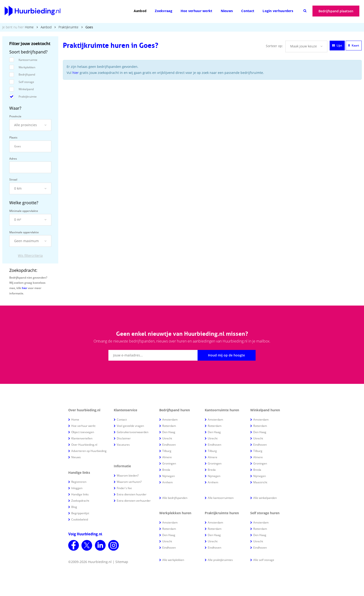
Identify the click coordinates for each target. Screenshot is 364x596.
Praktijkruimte (68, 27)
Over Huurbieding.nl (84, 445)
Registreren (79, 482)
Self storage (26, 82)
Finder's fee (124, 488)
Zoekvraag (164, 11)
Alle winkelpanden (265, 498)
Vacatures (123, 445)
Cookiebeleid (80, 519)
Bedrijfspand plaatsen (336, 11)
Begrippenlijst (80, 513)
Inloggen (77, 488)
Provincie (15, 116)
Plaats (13, 137)
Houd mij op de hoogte (226, 355)
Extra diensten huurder (132, 494)
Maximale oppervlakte (24, 232)
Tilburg (167, 451)
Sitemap (122, 562)
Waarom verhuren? (129, 482)
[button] (30, 125)
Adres (13, 159)
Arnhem (167, 482)
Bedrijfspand (27, 74)
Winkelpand (26, 89)
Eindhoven (169, 445)
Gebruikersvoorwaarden (133, 432)
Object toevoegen (83, 432)
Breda (166, 470)
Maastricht (260, 482)
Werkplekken (27, 67)
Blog (74, 507)
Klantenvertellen (82, 438)
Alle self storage (264, 560)
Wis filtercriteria (30, 255)
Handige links (80, 494)
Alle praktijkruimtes (220, 560)
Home (29, 27)
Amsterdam (170, 420)
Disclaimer (124, 438)
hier (24, 288)
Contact (248, 11)
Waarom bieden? (128, 476)
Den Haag (169, 432)
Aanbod (140, 11)
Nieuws (227, 11)
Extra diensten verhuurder (134, 501)
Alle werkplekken (173, 560)
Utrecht (167, 438)
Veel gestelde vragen (130, 426)
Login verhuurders (278, 11)
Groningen (169, 463)
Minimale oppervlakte (24, 211)
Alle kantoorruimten (221, 498)
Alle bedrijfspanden (175, 498)
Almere (167, 457)
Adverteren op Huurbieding (89, 451)
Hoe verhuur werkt (197, 11)
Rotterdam (169, 426)
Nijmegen (169, 476)
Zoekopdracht (80, 501)
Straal (13, 179)
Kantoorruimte (28, 60)
